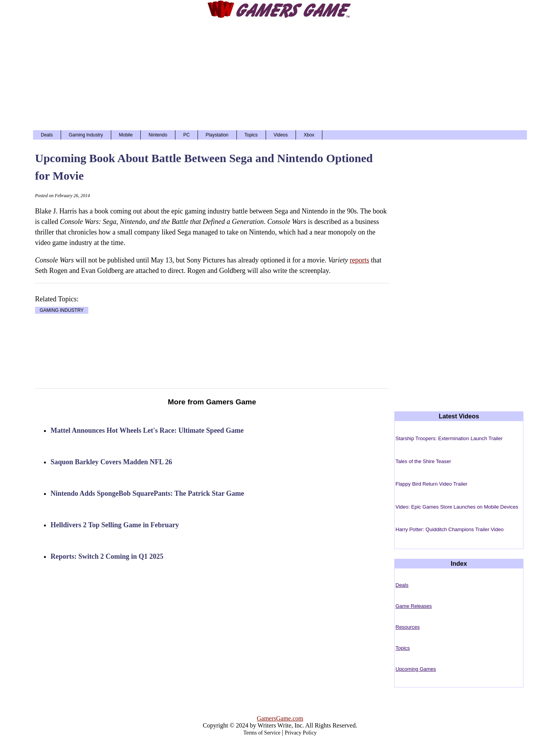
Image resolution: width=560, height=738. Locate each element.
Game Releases (414, 606)
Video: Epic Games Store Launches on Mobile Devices (457, 507)
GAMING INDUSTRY (62, 310)
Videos (281, 135)
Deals (47, 135)
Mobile (126, 135)
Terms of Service (262, 733)
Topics (251, 135)
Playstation (217, 135)
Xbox (309, 135)
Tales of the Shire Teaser (423, 461)
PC (186, 135)
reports (359, 260)
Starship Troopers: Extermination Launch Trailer (449, 438)
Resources (408, 627)
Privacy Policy (301, 733)
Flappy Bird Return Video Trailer (431, 484)
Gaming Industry (86, 135)
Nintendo (158, 135)
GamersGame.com (280, 718)
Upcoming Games (416, 669)
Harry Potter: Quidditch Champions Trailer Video (450, 529)
